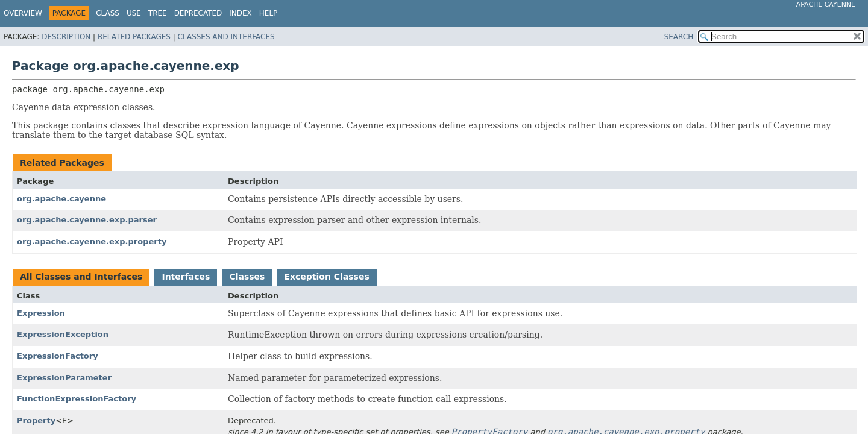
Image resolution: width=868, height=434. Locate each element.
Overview (23, 13)
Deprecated (198, 13)
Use (134, 13)
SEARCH (679, 37)
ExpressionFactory (58, 356)
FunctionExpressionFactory (77, 399)
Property (36, 420)
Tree (158, 13)
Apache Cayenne (826, 5)
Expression (41, 313)
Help (269, 13)
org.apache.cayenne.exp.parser (87, 220)
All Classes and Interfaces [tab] (81, 277)
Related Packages (134, 37)
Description (66, 37)
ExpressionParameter (64, 378)
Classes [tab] (247, 277)
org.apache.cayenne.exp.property (92, 241)
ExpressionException (63, 334)
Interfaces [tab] (186, 277)
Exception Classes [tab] (326, 277)
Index (241, 13)
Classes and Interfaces (226, 37)
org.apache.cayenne (61, 199)
